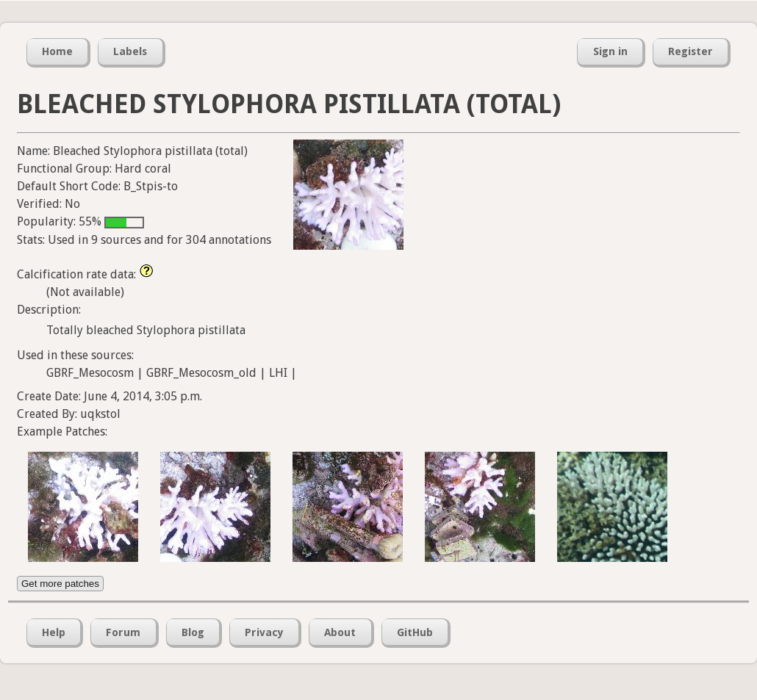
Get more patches (60, 584)
